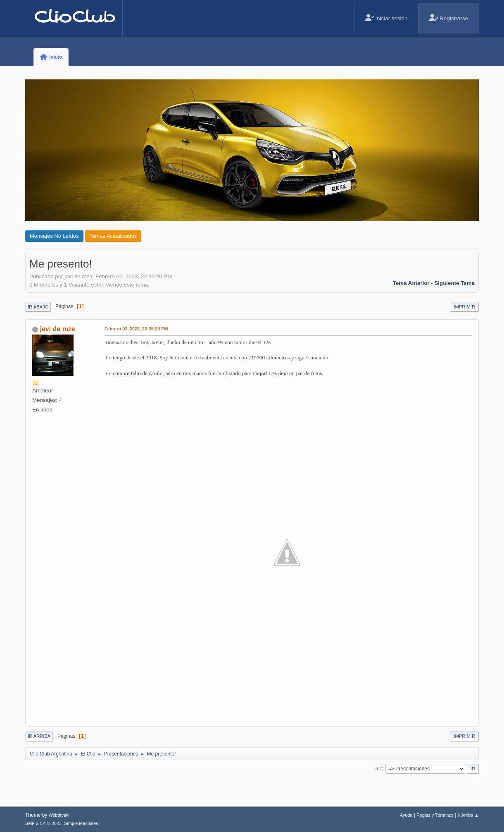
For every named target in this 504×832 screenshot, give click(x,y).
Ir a (379, 768)
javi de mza (57, 329)
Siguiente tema (454, 283)
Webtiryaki (59, 815)
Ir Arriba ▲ (468, 815)
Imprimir (464, 307)
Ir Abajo (38, 307)
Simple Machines (81, 823)
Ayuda (406, 815)
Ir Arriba (39, 736)
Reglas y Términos (435, 815)
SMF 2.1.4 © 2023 (43, 823)
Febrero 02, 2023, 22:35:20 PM (136, 329)
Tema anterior (411, 283)
